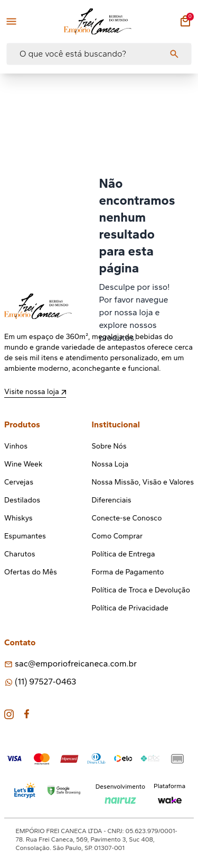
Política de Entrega (124, 554)
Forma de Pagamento (128, 572)
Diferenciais (112, 500)
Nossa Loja (110, 464)
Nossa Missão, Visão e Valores (143, 482)
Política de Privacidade (130, 608)
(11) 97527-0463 (45, 682)
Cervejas (19, 482)
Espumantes (25, 536)
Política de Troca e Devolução (141, 590)
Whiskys (18, 518)
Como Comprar (117, 536)
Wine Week (23, 464)
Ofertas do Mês (31, 572)
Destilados (22, 500)
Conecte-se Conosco (127, 518)
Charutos (20, 554)
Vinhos (16, 446)
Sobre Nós (109, 446)
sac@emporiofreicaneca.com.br (76, 664)
